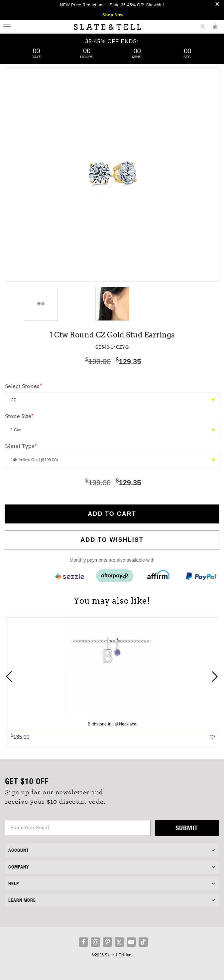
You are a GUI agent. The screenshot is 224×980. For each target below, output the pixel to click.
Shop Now (113, 15)
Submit (187, 828)
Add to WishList (112, 540)
